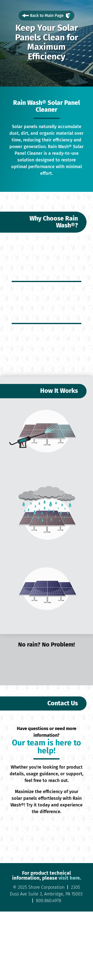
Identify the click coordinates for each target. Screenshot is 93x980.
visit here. (69, 878)
